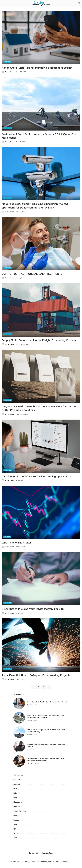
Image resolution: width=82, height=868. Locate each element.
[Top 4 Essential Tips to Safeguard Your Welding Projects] (41, 648)
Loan (15, 801)
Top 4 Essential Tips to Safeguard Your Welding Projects (40, 679)
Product (16, 823)
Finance (7, 540)
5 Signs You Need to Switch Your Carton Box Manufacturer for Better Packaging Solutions (32, 412)
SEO (15, 832)
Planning (17, 819)
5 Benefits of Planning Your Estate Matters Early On (37, 612)
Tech (15, 841)
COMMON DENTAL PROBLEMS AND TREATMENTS (34, 274)
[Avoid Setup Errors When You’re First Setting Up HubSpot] (41, 450)
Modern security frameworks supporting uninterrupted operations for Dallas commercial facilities (39, 206)
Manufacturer (18, 810)
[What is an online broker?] (41, 516)
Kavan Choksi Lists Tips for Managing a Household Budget (41, 68)
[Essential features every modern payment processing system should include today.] (19, 764)
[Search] (79, 3)
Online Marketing (20, 814)
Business (8, 62)
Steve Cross (9, 72)
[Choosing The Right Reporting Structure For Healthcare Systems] (19, 750)
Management (18, 805)
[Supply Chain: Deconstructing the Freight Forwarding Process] (41, 310)
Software (17, 837)
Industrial (8, 673)
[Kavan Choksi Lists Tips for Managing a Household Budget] (41, 38)
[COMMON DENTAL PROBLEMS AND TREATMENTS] (41, 244)
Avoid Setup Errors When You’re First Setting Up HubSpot (41, 480)
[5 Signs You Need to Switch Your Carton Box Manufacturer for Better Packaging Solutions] (41, 380)
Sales (15, 828)
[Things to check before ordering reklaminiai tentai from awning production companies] (19, 721)
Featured (17, 788)
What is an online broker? (19, 546)
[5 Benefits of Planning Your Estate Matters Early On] (41, 582)
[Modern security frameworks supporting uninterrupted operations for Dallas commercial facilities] (41, 174)
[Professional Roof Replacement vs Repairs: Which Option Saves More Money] (41, 104)
